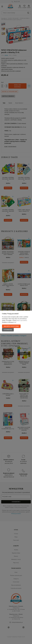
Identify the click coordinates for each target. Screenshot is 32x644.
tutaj (15, 322)
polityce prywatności (22, 320)
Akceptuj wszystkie (11, 326)
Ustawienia (8, 330)
